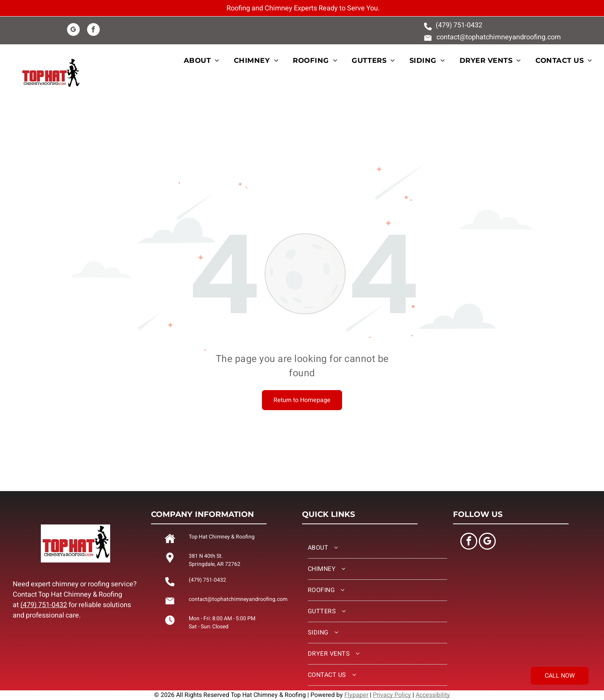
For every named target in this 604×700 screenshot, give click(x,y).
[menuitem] (206, 61)
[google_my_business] (73, 30)
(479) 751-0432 (44, 605)
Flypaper (356, 695)
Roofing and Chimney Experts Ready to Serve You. (303, 8)
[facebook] (93, 30)
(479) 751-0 (453, 25)
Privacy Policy (392, 695)
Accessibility (433, 695)
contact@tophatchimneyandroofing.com (499, 37)
